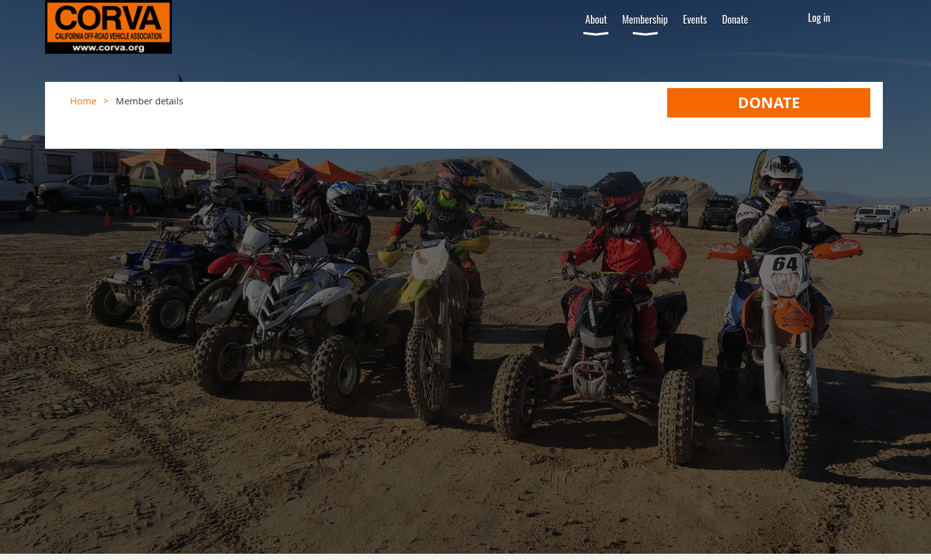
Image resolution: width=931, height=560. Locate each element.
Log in (819, 17)
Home (83, 101)
